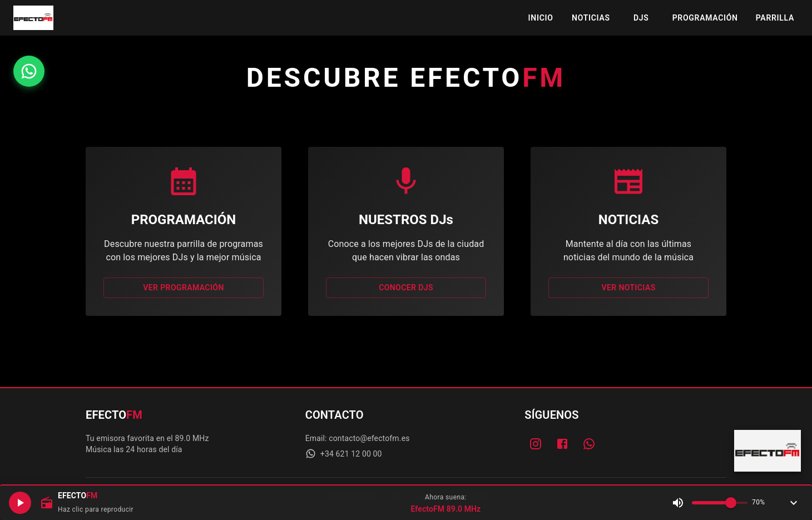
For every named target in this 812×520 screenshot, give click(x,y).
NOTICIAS (591, 18)
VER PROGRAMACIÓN (184, 288)
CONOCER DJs (406, 288)
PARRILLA (775, 18)
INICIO (541, 18)
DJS (641, 18)
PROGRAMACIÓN (705, 18)
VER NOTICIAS (628, 288)
